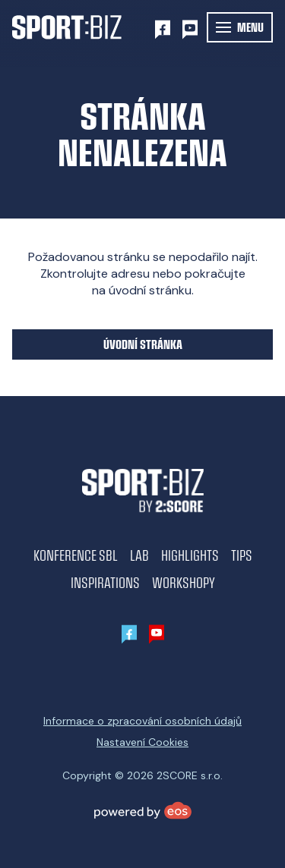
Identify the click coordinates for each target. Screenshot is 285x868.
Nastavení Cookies (142, 742)
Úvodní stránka (143, 344)
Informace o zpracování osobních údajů (142, 721)
